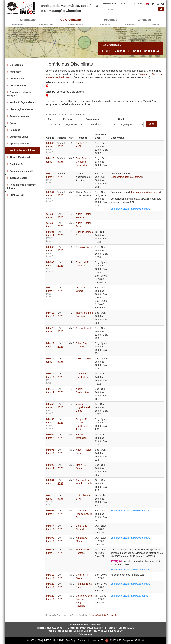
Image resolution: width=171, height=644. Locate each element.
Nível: (121, 119)
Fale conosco (85, 634)
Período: (68, 119)
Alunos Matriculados (21, 157)
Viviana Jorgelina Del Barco (83, 407)
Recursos (15, 130)
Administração (46, 25)
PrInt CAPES (17, 195)
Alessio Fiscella (84, 328)
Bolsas (13, 123)
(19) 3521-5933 (55, 628)
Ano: (50, 119)
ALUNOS (124, 3)
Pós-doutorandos (19, 116)
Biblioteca (105, 25)
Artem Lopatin (83, 358)
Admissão (15, 72)
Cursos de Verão (19, 137)
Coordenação (17, 79)
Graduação (29, 20)
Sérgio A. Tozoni (84, 247)
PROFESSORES (109, 3)
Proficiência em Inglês (22, 171)
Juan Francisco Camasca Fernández (84, 162)
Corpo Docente (18, 85)
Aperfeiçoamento (19, 144)
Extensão (144, 20)
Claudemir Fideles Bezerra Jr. (84, 514)
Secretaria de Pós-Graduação (103, 615)
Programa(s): (93, 119)
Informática (130, 25)
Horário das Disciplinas (23, 150)
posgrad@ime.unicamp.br (89, 628)
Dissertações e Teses (21, 109)
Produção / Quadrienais (23, 102)
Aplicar (152, 124)
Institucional (18, 25)
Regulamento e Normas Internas (21, 186)
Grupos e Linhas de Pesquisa (19, 94)
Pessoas (155, 25)
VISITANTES (137, 3)
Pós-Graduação (71, 20)
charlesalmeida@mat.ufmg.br (127, 177)
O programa (16, 65)
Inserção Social (18, 178)
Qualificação (16, 164)
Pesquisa (110, 20)
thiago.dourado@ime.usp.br (146, 192)
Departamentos (77, 25)
